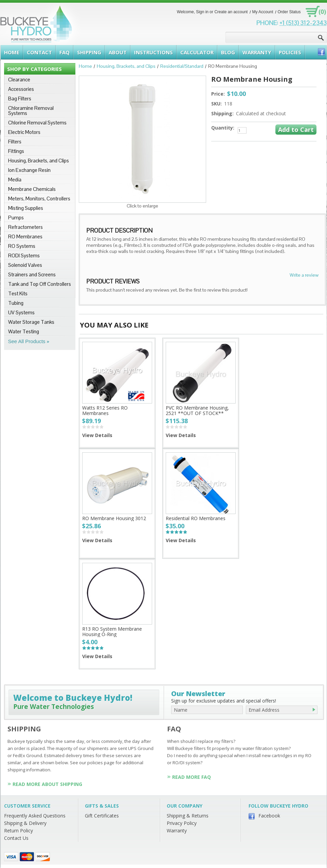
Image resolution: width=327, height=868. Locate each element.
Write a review (304, 275)
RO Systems (22, 246)
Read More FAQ (192, 777)
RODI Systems (24, 255)
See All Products (27, 341)
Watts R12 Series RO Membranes (105, 410)
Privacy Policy (182, 823)
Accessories (21, 89)
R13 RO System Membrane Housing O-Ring (112, 632)
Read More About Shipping (47, 784)
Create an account (231, 12)
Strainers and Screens (32, 274)
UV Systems (21, 312)
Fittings (16, 151)
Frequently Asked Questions (35, 816)
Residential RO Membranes (196, 518)
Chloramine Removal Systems (31, 111)
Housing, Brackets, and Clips (39, 161)
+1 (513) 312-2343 (303, 23)
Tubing (16, 303)
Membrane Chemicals (32, 189)
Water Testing (24, 331)
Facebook (269, 816)
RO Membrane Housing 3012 (114, 518)
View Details (97, 435)
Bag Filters (20, 98)
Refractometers (25, 227)
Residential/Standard (182, 66)
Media (15, 180)
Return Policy (19, 831)
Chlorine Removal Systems (37, 123)
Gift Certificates (102, 816)
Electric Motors (24, 132)
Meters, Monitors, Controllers (39, 199)
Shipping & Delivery (25, 823)
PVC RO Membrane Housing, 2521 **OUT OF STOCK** (197, 410)
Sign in (202, 12)
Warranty (177, 831)
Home (85, 66)
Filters (15, 142)
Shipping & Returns (188, 816)
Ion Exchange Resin (29, 170)
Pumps (16, 218)
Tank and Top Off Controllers (40, 284)
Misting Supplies (26, 208)
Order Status (289, 12)
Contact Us (16, 838)
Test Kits (18, 293)
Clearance (19, 80)
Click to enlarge (142, 206)
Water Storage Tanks (31, 322)
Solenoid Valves (25, 265)
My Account (262, 12)
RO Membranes (25, 236)
